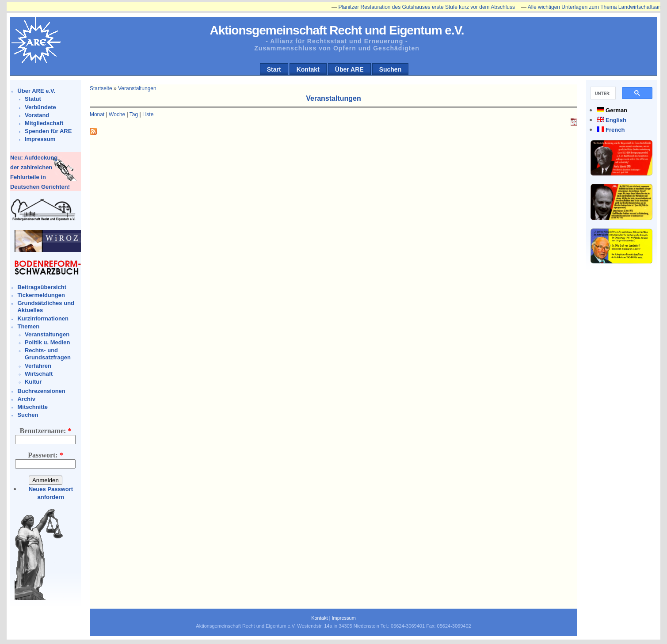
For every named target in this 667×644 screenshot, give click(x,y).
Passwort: (46, 455)
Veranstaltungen (47, 334)
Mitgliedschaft (44, 123)
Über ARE (349, 69)
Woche (117, 114)
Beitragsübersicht (42, 287)
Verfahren (38, 366)
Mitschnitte (32, 407)
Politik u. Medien (48, 342)
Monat (97, 114)
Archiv (26, 399)
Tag (134, 114)
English (616, 120)
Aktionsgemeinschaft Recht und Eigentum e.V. (337, 30)
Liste (148, 114)
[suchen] (602, 93)
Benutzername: (46, 431)
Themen (28, 326)
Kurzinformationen (43, 318)
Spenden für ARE (48, 131)
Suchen (391, 69)
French (615, 130)
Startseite (101, 88)
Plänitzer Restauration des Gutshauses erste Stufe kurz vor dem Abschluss (430, 7)
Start (274, 69)
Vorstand (37, 115)
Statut (33, 99)
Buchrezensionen (41, 391)
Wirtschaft (39, 374)
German (616, 110)
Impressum (40, 139)
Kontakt (308, 69)
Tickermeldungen (41, 295)
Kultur (33, 382)
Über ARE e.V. (36, 91)
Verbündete (40, 107)
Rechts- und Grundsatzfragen (48, 354)
